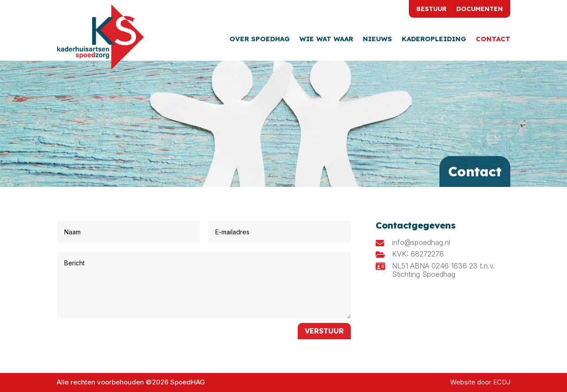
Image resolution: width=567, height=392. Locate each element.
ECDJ (502, 382)
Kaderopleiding (434, 39)
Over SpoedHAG (260, 39)
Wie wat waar (326, 39)
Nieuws (377, 39)
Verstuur (324, 331)
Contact (493, 39)
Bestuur (431, 9)
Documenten (480, 9)
